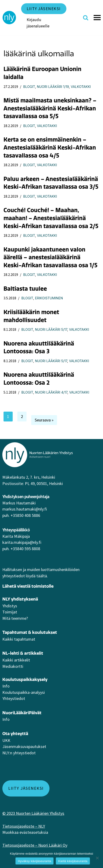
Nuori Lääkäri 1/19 (53, 87)
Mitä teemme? (15, 618)
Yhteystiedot (14, 698)
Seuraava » (44, 420)
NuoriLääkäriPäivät (22, 713)
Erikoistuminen (49, 298)
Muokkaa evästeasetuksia (25, 832)
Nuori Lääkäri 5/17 (51, 329)
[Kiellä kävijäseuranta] (97, 858)
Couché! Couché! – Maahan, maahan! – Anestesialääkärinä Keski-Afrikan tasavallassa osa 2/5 (51, 218)
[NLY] (9, 18)
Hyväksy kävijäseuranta (34, 861)
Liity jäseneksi (44, 9)
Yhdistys (10, 606)
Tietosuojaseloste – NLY (24, 826)
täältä (42, 576)
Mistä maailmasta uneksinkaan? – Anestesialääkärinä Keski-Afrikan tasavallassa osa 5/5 (50, 108)
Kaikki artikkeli (15, 660)
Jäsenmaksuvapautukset (24, 746)
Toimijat (10, 612)
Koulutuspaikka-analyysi (24, 692)
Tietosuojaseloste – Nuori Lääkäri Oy (35, 845)
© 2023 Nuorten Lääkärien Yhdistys (33, 813)
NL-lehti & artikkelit (23, 653)
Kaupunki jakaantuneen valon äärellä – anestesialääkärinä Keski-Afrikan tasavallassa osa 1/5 (50, 257)
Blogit (29, 87)
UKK (6, 740)
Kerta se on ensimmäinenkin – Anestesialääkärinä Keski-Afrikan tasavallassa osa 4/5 (50, 147)
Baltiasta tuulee (25, 289)
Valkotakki (81, 87)
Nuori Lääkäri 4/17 (51, 392)
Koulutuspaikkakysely (25, 679)
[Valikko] (98, 18)
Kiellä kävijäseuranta (73, 861)
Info (6, 686)
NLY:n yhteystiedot (19, 753)
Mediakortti (13, 666)
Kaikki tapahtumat (19, 639)
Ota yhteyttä (15, 734)
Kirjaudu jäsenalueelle (38, 23)
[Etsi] (86, 18)
